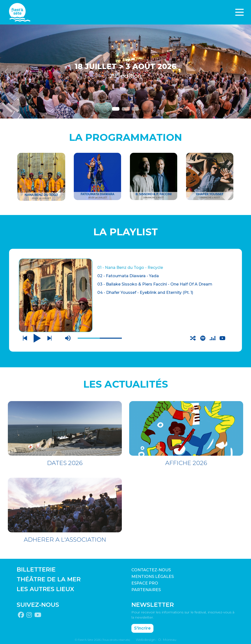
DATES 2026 (65, 462)
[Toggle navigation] (239, 12)
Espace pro (145, 582)
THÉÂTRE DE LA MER (49, 578)
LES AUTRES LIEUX (45, 588)
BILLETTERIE (36, 569)
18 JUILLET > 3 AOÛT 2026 (125, 66)
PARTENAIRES (146, 589)
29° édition (126, 76)
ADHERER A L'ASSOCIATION (65, 539)
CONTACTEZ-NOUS (151, 569)
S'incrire (142, 627)
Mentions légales (153, 576)
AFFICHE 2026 (186, 462)
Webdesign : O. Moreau (156, 639)
